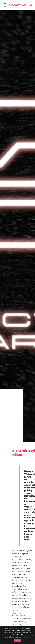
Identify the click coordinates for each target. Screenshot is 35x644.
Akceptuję (17, 641)
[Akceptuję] (33, 635)
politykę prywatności (24, 638)
